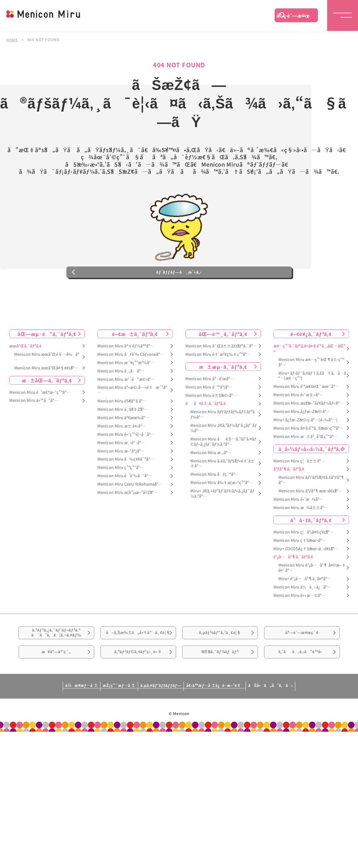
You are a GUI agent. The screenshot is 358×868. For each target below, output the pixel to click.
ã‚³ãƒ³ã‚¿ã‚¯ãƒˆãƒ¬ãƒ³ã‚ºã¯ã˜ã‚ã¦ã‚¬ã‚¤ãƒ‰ (56, 660)
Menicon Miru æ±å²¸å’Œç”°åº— (305, 460)
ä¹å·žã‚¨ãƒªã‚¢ (311, 543)
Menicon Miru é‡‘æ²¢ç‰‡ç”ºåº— (218, 377)
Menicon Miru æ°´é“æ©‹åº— (126, 402)
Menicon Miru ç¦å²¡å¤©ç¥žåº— (303, 555)
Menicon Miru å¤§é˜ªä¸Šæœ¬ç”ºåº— (308, 451)
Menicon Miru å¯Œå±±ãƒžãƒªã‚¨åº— (221, 369)
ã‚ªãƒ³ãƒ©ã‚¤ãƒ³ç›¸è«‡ (138, 694)
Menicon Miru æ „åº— (211, 476)
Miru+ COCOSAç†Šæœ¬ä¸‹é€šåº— (306, 572)
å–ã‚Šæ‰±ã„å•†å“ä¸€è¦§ (138, 663)
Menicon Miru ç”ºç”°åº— (120, 491)
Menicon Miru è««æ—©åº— (299, 618)
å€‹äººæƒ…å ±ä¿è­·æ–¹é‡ (236, 731)
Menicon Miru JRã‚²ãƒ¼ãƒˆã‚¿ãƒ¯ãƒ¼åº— (223, 451)
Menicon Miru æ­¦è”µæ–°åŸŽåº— (128, 515)
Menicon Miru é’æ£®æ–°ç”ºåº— (40, 415)
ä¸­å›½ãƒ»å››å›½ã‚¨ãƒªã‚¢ (311, 472)
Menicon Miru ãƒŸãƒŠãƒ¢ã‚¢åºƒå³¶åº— (312, 503)
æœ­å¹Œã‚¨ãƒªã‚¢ (25, 369)
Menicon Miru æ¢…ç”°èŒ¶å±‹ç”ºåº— (311, 385)
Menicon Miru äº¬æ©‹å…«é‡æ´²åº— (132, 413)
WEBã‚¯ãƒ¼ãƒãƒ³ (220, 694)
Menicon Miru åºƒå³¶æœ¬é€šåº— (310, 514)
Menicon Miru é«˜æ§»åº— (298, 418)
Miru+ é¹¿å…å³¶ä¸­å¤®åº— (305, 602)
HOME (12, 40)
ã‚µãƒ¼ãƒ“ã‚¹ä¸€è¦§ (220, 660)
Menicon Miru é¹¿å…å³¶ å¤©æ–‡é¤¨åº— (312, 591)
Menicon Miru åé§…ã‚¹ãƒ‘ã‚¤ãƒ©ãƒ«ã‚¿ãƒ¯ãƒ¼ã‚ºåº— (223, 465)
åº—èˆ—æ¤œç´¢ (293, 17)
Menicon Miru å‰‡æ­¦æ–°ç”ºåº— (221, 506)
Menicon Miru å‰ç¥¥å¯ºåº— (126, 482)
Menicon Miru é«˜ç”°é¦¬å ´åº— (126, 457)
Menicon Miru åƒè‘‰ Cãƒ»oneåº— (131, 377)
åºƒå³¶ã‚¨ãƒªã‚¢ (289, 492)
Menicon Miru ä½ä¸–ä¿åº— (302, 610)
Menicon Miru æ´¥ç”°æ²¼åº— (126, 386)
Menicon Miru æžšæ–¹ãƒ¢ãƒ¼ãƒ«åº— (308, 426)
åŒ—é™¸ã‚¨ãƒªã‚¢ (223, 357)
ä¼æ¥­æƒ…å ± (36, 731)
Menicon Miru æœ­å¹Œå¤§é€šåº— (46, 391)
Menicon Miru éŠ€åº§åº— (122, 424)
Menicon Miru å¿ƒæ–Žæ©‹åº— (302, 434)
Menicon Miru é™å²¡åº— (209, 410)
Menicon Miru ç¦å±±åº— (299, 484)
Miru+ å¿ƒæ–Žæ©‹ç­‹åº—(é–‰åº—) (305, 443)
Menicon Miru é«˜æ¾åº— (298, 522)
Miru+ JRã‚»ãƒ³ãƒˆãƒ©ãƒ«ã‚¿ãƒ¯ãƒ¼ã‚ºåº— (222, 517)
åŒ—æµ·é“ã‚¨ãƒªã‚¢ (47, 357)
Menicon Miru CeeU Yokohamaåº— (130, 507)
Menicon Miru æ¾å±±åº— (301, 531)
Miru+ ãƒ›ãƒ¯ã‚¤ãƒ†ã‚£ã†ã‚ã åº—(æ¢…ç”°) (312, 399)
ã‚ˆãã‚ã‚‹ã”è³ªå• (302, 694)
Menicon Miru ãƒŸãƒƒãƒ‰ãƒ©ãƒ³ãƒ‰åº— (223, 438)
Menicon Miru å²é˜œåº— (210, 402)
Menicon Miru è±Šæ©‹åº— (211, 418)
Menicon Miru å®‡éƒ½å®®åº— (126, 369)
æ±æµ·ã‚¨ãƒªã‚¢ (223, 389)
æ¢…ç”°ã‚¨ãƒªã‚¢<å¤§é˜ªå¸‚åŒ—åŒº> (309, 372)
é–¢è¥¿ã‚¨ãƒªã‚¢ (311, 357)
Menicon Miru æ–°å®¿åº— (121, 474)
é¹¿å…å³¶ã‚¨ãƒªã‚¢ (293, 580)
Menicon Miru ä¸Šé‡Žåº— (122, 433)
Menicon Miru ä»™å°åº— (34, 424)
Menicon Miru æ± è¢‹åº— (122, 449)
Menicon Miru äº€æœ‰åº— (123, 441)
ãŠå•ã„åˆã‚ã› (316, 731)
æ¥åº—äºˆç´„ (56, 694)
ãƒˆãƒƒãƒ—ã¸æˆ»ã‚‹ (179, 292)
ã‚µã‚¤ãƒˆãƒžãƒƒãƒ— (158, 731)
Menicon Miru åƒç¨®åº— (215, 498)
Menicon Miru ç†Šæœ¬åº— (300, 563)
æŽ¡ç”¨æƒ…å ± (95, 731)
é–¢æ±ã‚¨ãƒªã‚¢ (135, 357)
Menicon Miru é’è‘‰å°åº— (125, 499)
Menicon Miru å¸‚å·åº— (121, 394)
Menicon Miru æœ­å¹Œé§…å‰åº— (47, 380)
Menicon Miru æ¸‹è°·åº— (121, 466)
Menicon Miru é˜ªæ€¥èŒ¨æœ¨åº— (306, 410)
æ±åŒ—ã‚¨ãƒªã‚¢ (47, 403)
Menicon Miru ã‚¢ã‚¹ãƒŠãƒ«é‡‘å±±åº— (222, 487)
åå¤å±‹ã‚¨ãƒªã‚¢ (206, 427)
